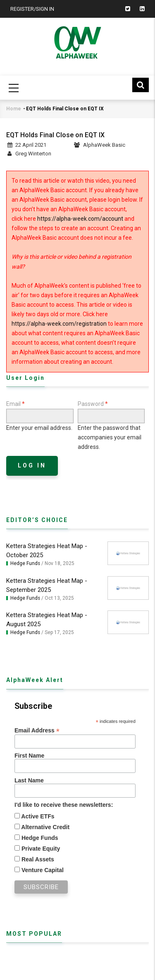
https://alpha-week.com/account (80, 219)
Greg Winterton (33, 154)
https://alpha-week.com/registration (59, 324)
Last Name (29, 780)
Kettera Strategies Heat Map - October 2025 (47, 551)
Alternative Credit (45, 827)
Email (13, 404)
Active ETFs (37, 816)
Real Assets (37, 859)
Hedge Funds (25, 563)
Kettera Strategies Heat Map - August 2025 (47, 620)
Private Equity (40, 849)
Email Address (37, 731)
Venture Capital (42, 870)
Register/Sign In (32, 9)
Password (91, 404)
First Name (29, 756)
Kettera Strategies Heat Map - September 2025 (47, 585)
